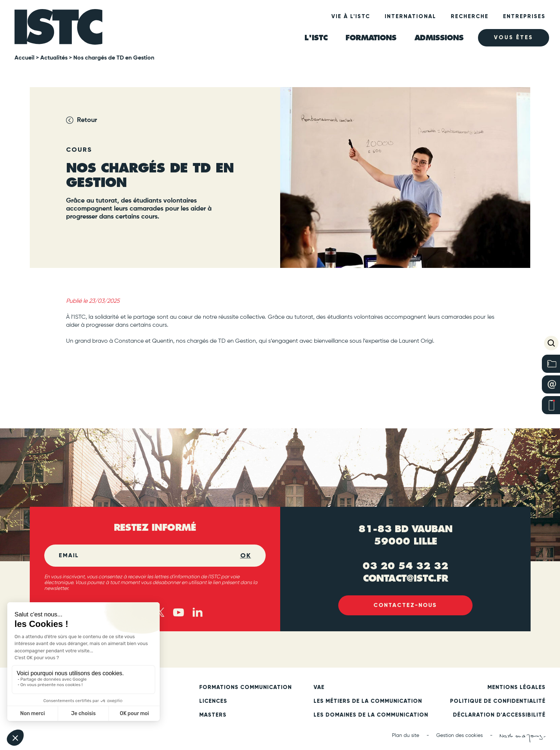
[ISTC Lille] (59, 28)
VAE (319, 688)
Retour (87, 120)
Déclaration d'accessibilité (499, 715)
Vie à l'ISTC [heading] (351, 16)
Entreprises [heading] (524, 16)
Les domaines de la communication (371, 715)
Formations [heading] (371, 38)
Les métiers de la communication (368, 701)
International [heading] (410, 16)
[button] (551, 343)
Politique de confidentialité (498, 701)
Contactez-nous (405, 605)
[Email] (150, 556)
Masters (213, 715)
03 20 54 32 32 (405, 566)
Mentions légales (516, 688)
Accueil (24, 58)
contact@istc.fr (405, 578)
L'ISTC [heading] (316, 38)
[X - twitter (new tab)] (160, 613)
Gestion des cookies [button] (459, 736)
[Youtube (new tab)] (179, 612)
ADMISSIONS (439, 38)
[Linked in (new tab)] (197, 613)
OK (246, 556)
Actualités (54, 58)
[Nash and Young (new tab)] (523, 738)
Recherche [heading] (470, 16)
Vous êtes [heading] (514, 38)
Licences (213, 701)
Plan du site (406, 736)
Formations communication (246, 688)
